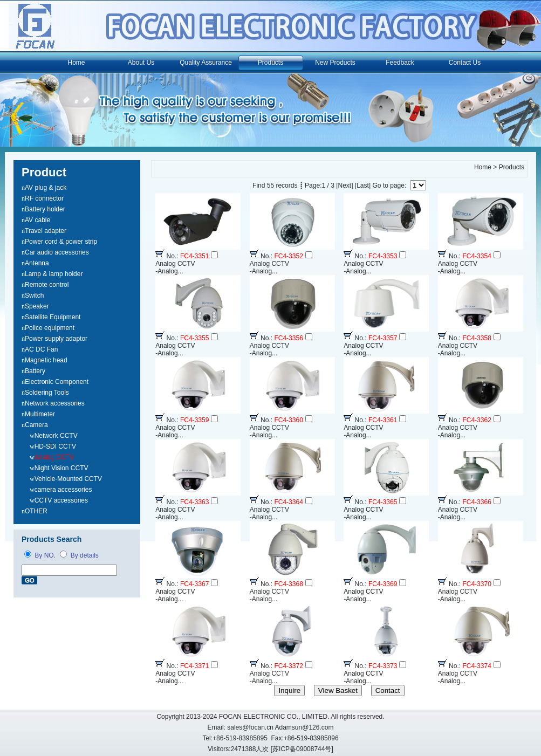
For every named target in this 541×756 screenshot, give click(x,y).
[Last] (363, 185)
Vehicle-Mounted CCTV (68, 479)
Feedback (400, 63)
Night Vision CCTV (61, 468)
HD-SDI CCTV (55, 446)
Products (270, 63)
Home (76, 63)
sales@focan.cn (250, 727)
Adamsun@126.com (304, 727)
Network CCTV (56, 436)
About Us (141, 63)
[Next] (344, 185)
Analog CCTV (54, 457)
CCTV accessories (61, 500)
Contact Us (465, 63)
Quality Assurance (206, 63)
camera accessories (63, 490)
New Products (335, 63)
